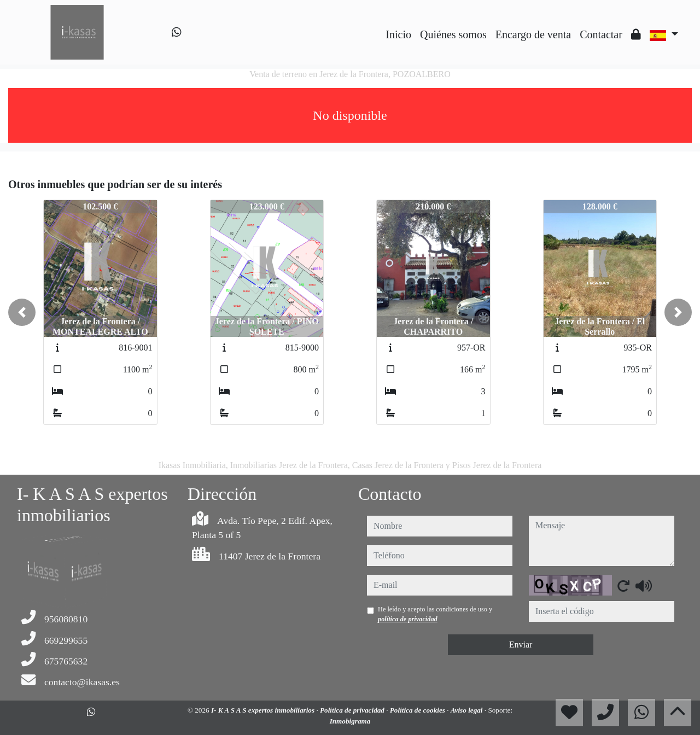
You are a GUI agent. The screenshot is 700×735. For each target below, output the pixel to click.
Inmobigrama (350, 721)
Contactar (601, 34)
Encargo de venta (533, 34)
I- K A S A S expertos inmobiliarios (264, 710)
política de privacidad (408, 619)
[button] (22, 312)
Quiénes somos (453, 34)
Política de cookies (418, 710)
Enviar (521, 644)
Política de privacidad (353, 710)
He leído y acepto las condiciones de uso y (435, 614)
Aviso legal (468, 710)
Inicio (398, 34)
